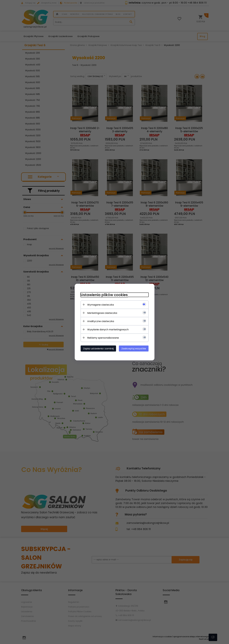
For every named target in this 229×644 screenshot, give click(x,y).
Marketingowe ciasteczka (102, 313)
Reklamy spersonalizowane (103, 338)
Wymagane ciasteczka (101, 305)
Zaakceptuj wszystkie (134, 348)
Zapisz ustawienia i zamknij (98, 348)
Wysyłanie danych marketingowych (108, 329)
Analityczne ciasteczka (101, 321)
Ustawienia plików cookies (104, 295)
